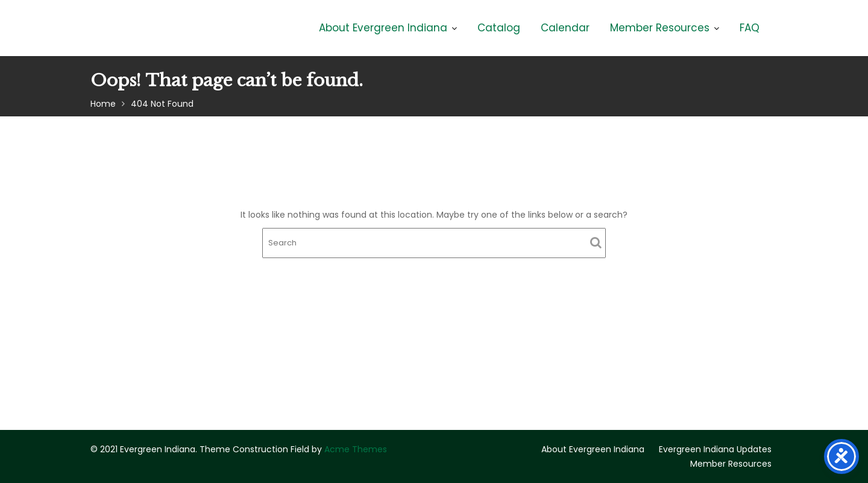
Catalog (499, 28)
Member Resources (660, 28)
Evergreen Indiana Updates (715, 449)
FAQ (750, 28)
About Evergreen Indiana (383, 28)
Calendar (565, 28)
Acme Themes (356, 449)
